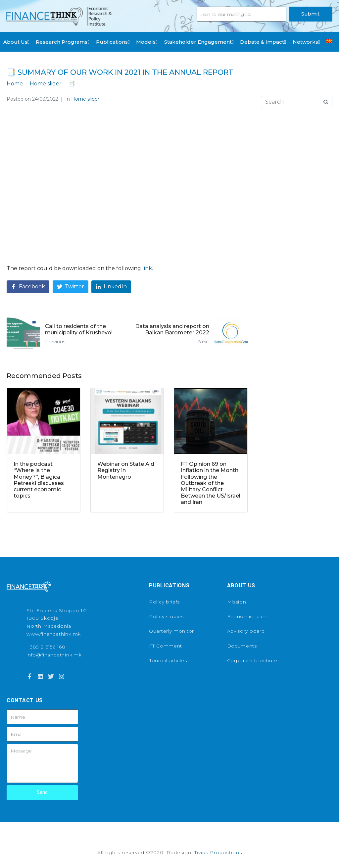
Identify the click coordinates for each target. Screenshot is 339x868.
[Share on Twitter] (71, 287)
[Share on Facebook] (28, 287)
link (147, 268)
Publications (113, 42)
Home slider (85, 99)
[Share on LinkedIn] (111, 287)
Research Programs (62, 42)
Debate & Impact (263, 42)
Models (147, 42)
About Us (16, 42)
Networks (306, 42)
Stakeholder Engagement (199, 42)
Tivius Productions (218, 852)
